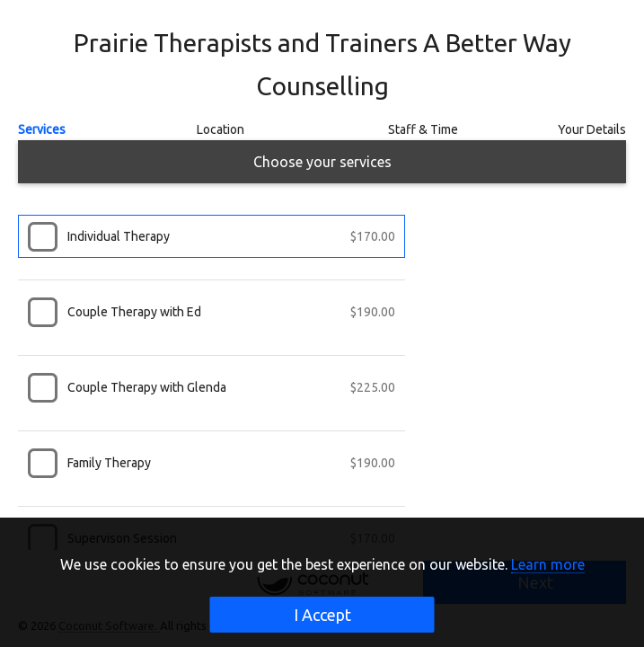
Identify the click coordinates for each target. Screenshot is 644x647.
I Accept (322, 615)
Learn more (548, 564)
